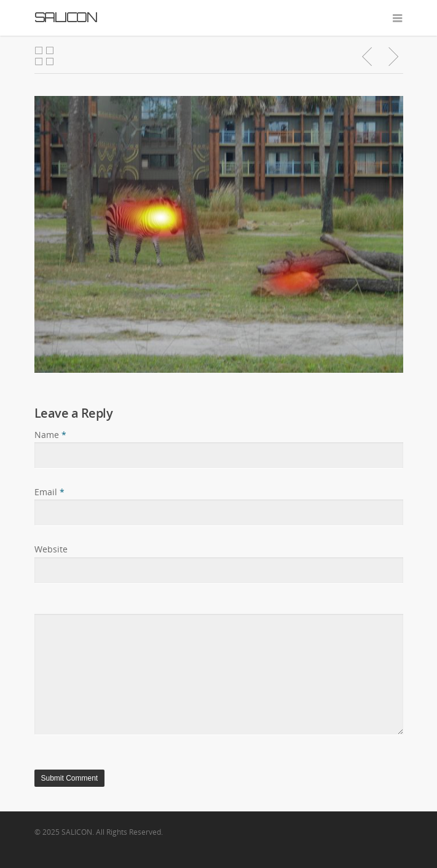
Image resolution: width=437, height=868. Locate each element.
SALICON (66, 17)
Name (50, 435)
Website (51, 549)
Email (49, 492)
